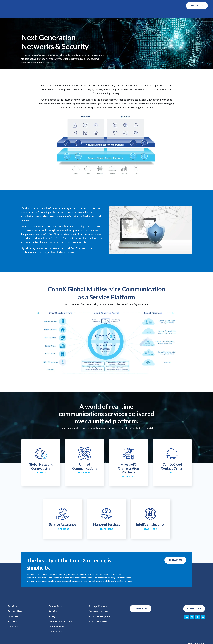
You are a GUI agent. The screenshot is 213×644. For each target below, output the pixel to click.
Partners (125, 6)
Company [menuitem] (13, 619)
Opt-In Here (141, 602)
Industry (108, 6)
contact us (197, 6)
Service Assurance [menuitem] (99, 604)
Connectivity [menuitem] (55, 599)
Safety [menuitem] (52, 609)
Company (139, 6)
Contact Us (175, 553)
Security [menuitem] (53, 604)
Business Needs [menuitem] (16, 604)
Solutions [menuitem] (13, 599)
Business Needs (87, 6)
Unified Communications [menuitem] (61, 614)
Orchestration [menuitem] (56, 624)
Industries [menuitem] (13, 609)
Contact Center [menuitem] (57, 619)
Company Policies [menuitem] (98, 614)
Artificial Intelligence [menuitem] (100, 609)
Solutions (66, 6)
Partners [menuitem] (13, 614)
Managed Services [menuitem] (99, 599)
